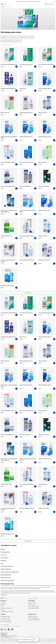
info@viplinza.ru (4, 635)
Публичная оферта (5, 624)
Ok (34, 639)
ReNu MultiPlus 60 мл (45, 210)
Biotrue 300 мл (5, 113)
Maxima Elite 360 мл (25, 186)
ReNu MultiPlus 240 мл (45, 137)
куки (30, 639)
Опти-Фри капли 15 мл (26, 65)
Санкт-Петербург (33, 598)
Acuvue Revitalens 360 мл (27, 236)
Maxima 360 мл (43, 113)
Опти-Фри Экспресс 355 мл (46, 65)
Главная (2, 7)
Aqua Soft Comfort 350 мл (27, 162)
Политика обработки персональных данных (10, 626)
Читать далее (4, 595)
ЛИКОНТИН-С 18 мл (6, 236)
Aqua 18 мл (23, 89)
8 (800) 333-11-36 (4, 633)
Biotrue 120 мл (43, 162)
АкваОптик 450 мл (44, 260)
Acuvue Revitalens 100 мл (27, 260)
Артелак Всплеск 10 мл (7, 286)
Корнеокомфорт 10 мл (26, 113)
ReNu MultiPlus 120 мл (26, 137)
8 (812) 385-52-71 (4, 634)
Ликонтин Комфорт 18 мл (8, 186)
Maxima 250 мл (43, 236)
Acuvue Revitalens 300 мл (8, 162)
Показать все (28, 293)
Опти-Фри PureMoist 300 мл (9, 65)
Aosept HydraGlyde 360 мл (8, 89)
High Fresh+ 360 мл (44, 186)
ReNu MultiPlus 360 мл (45, 89)
